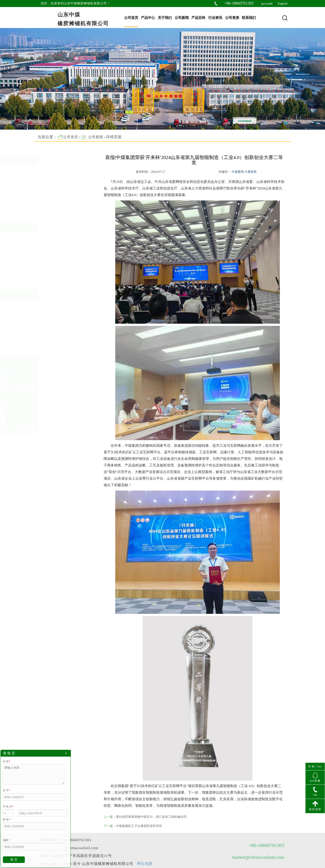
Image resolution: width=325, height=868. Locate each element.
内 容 (6, 761)
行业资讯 (215, 18)
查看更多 (46, 213)
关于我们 (165, 18)
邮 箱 (7, 820)
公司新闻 (182, 18)
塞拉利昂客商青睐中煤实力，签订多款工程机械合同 (158, 817)
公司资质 (232, 18)
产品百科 (198, 18)
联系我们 (249, 18)
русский (267, 4)
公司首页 (131, 18)
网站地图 (145, 851)
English (283, 4)
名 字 (6, 790)
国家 (6, 840)
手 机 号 (8, 807)
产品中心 (148, 18)
